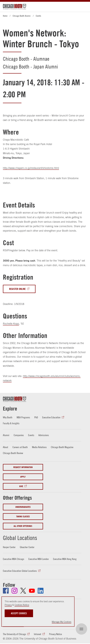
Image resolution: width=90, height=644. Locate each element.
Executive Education (51, 417)
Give (21, 486)
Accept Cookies (19, 613)
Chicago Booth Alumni (22, 16)
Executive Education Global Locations (20, 571)
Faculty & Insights (11, 423)
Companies (19, 435)
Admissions (44, 435)
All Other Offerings (23, 526)
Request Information (23, 467)
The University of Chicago (14, 634)
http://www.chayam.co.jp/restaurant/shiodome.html (31, 168)
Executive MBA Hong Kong (65, 559)
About (6, 447)
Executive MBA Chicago (13, 559)
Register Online (17, 289)
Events (38, 16)
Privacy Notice (56, 634)
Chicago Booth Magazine (62, 447)
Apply (23, 477)
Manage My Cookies (62, 622)
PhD (36, 417)
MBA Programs (23, 417)
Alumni (6, 435)
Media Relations (39, 447)
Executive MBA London (39, 559)
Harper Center (9, 547)
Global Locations (20, 538)
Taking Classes (23, 516)
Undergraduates (23, 507)
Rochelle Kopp (11, 324)
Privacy (8, 605)
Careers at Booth (20, 447)
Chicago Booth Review (13, 453)
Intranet (38, 634)
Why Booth (8, 417)
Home (5, 16)
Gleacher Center (27, 547)
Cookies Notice (22, 605)
